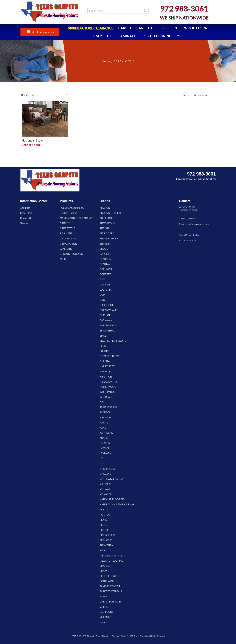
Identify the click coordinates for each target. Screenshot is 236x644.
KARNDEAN (106, 433)
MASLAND (105, 474)
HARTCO (105, 372)
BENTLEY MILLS (109, 239)
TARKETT (105, 597)
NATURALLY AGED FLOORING (117, 505)
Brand (24, 95)
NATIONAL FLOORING (112, 499)
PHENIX (104, 530)
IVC (102, 402)
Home (106, 61)
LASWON (105, 443)
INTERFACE (106, 397)
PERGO (104, 525)
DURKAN (105, 315)
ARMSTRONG (107, 223)
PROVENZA (106, 545)
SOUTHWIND (107, 581)
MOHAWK (105, 489)
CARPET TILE (147, 28)
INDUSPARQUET (109, 392)
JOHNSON (106, 418)
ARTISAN (105, 228)
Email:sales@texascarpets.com (195, 224)
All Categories (43, 32)
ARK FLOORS (107, 218)
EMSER (104, 336)
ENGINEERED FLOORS (113, 341)
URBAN (104, 607)
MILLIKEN (105, 484)
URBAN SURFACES (111, 602)
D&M (102, 280)
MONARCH (106, 494)
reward (103, 622)
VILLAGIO (105, 617)
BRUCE (104, 249)
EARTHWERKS (108, 326)
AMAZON (105, 208)
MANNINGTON (108, 469)
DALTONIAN (106, 290)
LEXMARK (105, 453)
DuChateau (106, 320)
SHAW (103, 571)
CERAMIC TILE (102, 36)
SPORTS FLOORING (156, 36)
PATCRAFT (106, 515)
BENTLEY (105, 244)
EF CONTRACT (108, 331)
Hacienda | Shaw (32, 140)
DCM (102, 295)
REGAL (104, 551)
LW (101, 464)
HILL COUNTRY (108, 382)
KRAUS (104, 438)
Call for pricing (31, 145)
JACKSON (105, 412)
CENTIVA (105, 264)
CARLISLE (105, 254)
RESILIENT (171, 28)
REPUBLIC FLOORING (112, 556)
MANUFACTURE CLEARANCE (90, 28)
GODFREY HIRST (109, 356)
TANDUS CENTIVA (110, 586)
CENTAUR (105, 259)
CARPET (125, 28)
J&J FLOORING (108, 407)
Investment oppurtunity (72, 208)
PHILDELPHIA (107, 535)
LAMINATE (127, 36)
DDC (102, 300)
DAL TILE (105, 285)
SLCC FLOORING (109, 576)
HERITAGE (106, 377)
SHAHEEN (105, 566)
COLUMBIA (106, 269)
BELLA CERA (107, 233)
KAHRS (104, 423)
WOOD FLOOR (196, 28)
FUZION (104, 351)
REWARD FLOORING (112, 561)
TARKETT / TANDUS (111, 591)
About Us (25, 208)
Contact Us (26, 218)
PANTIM (104, 510)
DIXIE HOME (107, 305)
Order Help (26, 213)
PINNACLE (106, 540)
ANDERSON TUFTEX (111, 213)
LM (101, 458)
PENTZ (104, 520)
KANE (103, 428)
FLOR (103, 346)
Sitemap (25, 223)
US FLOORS (107, 612)
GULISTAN (106, 361)
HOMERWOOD (108, 387)
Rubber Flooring (69, 213)
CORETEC (106, 274)
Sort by (187, 95)
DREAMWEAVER (109, 310)
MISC (181, 36)
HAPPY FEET (107, 366)
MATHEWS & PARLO (111, 479)
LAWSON (105, 448)
